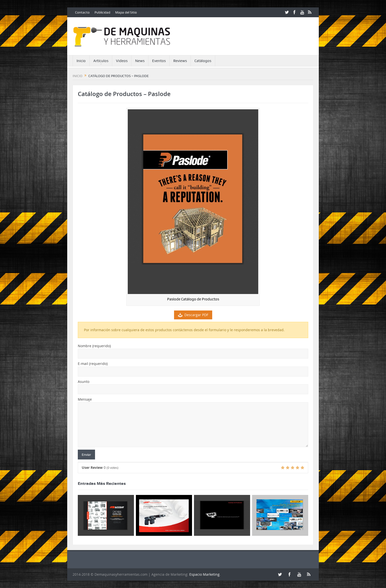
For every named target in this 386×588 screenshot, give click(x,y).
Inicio (81, 61)
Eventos (159, 61)
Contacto (82, 12)
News (140, 61)
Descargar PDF (193, 315)
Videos (122, 61)
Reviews (180, 61)
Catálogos (203, 61)
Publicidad (102, 12)
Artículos (101, 61)
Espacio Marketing (204, 574)
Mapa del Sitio (126, 12)
